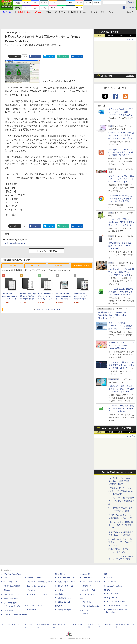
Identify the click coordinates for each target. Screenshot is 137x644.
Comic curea (112, 582)
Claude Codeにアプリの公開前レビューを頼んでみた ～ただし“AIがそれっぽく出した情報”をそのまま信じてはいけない (121, 275)
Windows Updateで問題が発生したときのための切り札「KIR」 (121, 525)
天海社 (109, 578)
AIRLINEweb (87, 578)
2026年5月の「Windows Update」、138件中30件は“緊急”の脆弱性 (119, 481)
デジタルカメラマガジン (13, 606)
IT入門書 (58, 265)
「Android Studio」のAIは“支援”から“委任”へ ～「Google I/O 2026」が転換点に (121, 408)
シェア (37, 56)
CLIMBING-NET (64, 602)
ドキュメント (85, 12)
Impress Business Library (37, 586)
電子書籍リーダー (82, 265)
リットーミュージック (66, 578)
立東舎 (61, 590)
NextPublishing (33, 610)
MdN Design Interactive (91, 606)
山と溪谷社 (59, 594)
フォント (112, 12)
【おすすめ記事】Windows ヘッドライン (118, 472)
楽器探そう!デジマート (67, 582)
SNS (96, 12)
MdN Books (87, 602)
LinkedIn (79, 56)
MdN (82, 599)
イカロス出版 (85, 574)
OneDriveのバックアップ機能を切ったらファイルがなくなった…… (121, 542)
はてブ (51, 56)
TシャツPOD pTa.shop (116, 601)
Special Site (107, 76)
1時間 (100, 36)
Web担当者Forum (10, 582)
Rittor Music (60, 574)
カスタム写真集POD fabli (117, 605)
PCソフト (35, 265)
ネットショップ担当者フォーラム (40, 582)
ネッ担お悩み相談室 (11, 599)
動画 (103, 12)
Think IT (7, 578)
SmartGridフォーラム (35, 578)
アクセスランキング (110, 32)
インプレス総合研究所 (12, 586)
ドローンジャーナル (11, 594)
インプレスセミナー (35, 590)
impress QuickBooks (115, 586)
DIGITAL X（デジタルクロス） (39, 594)
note (65, 56)
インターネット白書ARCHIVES (15, 615)
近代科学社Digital (65, 610)
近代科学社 (59, 606)
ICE (106, 574)
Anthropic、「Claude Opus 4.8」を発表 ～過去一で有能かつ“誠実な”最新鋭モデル (121, 152)
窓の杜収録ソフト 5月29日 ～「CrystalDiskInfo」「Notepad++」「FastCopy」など (113, 315)
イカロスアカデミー (90, 594)
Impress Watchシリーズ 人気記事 (116, 428)
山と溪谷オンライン (66, 598)
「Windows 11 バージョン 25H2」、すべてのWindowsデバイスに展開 (121, 491)
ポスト (17, 56)
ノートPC (12, 265)
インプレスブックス (35, 605)
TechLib (85, 614)
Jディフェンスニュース (91, 582)
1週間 (121, 36)
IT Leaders (7, 590)
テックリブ (84, 610)
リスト (25, 56)
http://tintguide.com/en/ (14, 243)
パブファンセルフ (114, 594)
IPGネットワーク (111, 598)
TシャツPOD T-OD (66, 586)
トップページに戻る (47, 251)
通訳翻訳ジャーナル (90, 586)
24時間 (110, 36)
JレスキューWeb (89, 590)
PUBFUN (108, 590)
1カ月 (131, 36)
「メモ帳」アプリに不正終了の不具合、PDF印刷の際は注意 (121, 501)
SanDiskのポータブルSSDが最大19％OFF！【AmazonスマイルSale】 (121, 246)
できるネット (9, 610)
